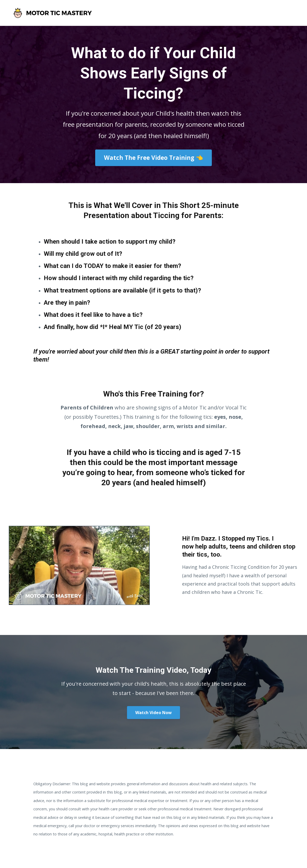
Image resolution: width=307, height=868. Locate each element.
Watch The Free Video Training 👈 (153, 158)
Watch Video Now (153, 713)
